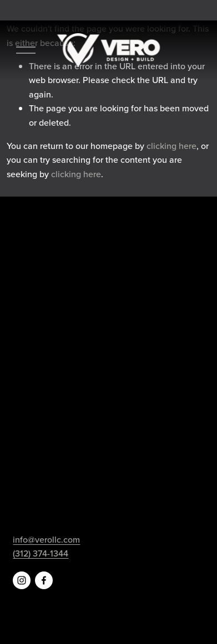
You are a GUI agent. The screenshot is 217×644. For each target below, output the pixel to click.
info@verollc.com (46, 539)
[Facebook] (44, 580)
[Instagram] (22, 580)
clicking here (171, 146)
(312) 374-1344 (41, 553)
